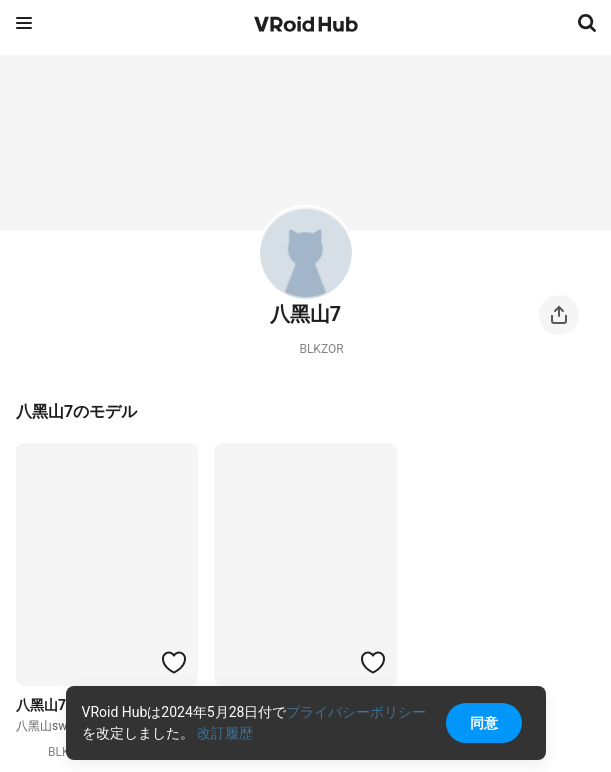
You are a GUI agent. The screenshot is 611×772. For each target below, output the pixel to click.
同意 (484, 723)
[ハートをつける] (174, 662)
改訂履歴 (225, 733)
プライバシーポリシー (356, 712)
